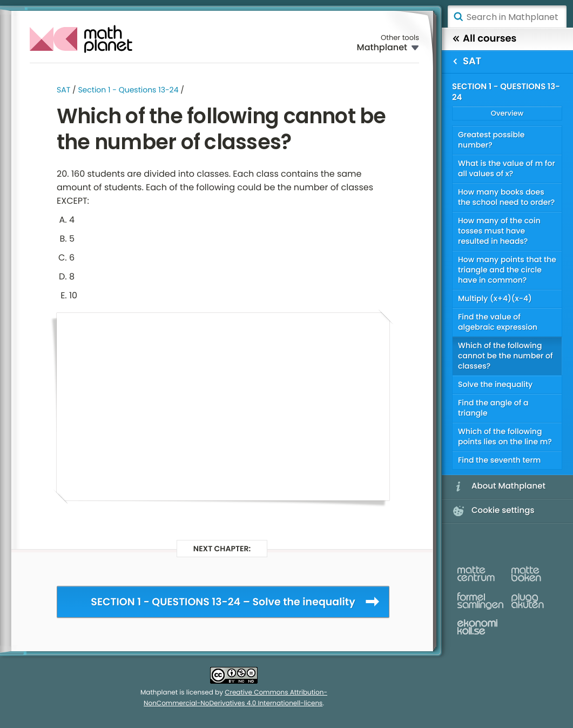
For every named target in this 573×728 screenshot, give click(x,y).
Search (458, 17)
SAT (63, 90)
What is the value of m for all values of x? (507, 168)
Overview (507, 113)
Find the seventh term (499, 460)
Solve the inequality (495, 384)
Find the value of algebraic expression (498, 322)
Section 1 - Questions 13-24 (128, 90)
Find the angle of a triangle (493, 408)
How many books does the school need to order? (506, 197)
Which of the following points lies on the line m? (505, 436)
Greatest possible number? (491, 140)
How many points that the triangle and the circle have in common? (507, 270)
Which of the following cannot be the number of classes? (505, 356)
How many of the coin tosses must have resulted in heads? (499, 231)
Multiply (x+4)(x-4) (495, 298)
